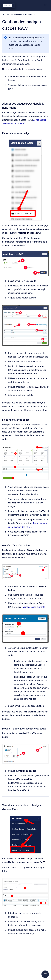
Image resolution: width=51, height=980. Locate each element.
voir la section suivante (34, 607)
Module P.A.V (30, 15)
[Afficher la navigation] (45, 974)
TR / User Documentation (12, 15)
